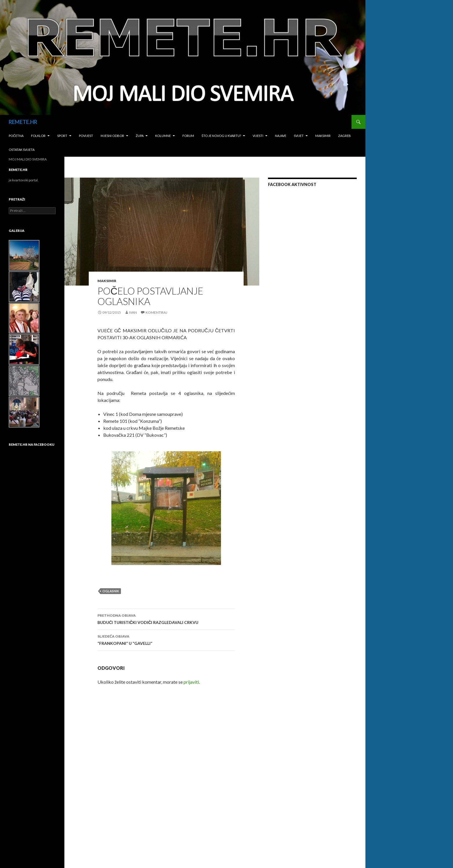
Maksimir (323, 136)
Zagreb (345, 136)
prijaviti (191, 682)
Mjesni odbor (112, 136)
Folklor (38, 136)
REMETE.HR (23, 122)
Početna (16, 136)
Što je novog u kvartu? (221, 136)
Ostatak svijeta (22, 150)
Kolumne (163, 136)
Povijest (86, 136)
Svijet (299, 136)
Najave (281, 136)
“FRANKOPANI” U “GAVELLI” (166, 639)
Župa (140, 136)
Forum (188, 136)
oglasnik (111, 591)
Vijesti (258, 136)
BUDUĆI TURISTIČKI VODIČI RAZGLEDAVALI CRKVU (166, 618)
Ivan (133, 312)
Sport (62, 136)
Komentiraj (156, 312)
